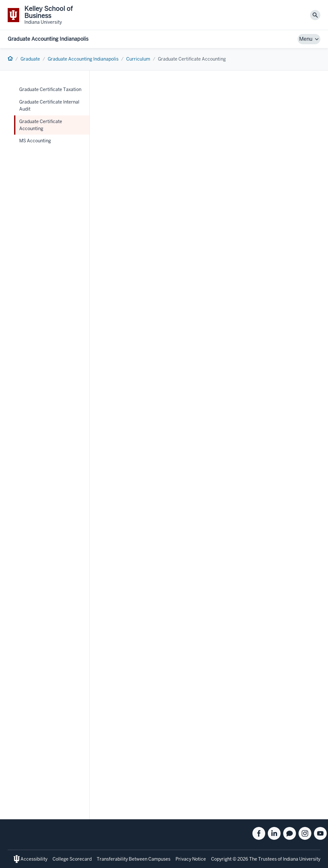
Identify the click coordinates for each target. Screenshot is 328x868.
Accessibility (34, 859)
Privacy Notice (191, 859)
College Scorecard (72, 859)
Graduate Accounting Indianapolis (48, 39)
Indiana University (302, 859)
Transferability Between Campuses (134, 859)
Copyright (221, 859)
